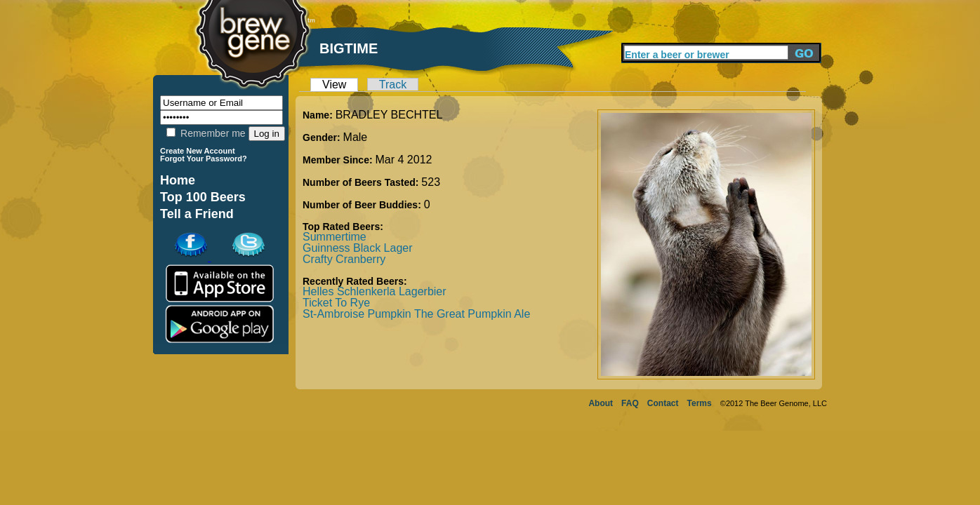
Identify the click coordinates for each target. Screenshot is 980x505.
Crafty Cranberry (344, 259)
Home (178, 180)
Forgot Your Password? (204, 159)
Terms (700, 403)
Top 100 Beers (203, 197)
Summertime (335, 237)
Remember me (206, 133)
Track (393, 85)
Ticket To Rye (336, 303)
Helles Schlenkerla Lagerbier (375, 291)
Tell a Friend (197, 214)
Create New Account (198, 151)
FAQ (630, 403)
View (334, 85)
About (601, 403)
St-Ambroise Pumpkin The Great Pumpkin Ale (416, 314)
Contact (663, 403)
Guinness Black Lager (358, 248)
